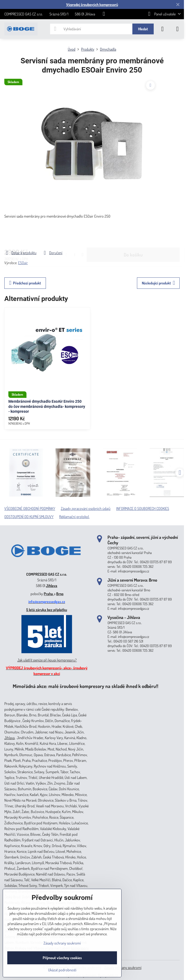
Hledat (143, 29)
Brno (60, 594)
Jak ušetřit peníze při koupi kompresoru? (47, 660)
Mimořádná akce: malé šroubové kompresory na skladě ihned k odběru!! (85, 686)
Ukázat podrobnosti (62, 970)
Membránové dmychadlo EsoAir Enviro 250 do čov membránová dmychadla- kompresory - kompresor (47, 406)
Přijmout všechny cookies (62, 958)
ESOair (23, 263)
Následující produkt (158, 283)
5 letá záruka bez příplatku (47, 610)
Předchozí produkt (25, 283)
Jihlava (52, 586)
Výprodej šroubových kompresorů (92, 4)
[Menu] (177, 29)
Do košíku (133, 234)
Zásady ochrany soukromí (123, 967)
